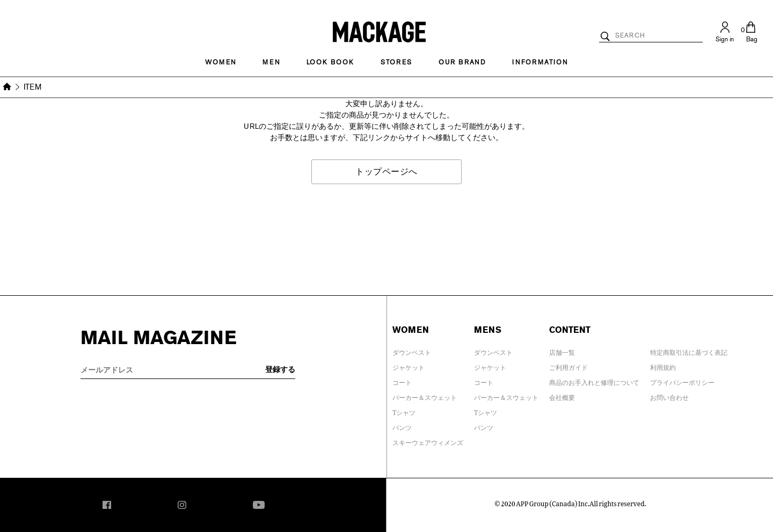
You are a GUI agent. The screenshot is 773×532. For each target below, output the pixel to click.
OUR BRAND (462, 62)
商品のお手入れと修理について (594, 381)
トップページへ (386, 172)
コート (402, 381)
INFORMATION (540, 62)
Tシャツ (404, 411)
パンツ (402, 426)
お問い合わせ (669, 396)
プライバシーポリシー (682, 381)
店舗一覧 (562, 351)
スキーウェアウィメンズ (428, 441)
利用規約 (663, 366)
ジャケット (409, 366)
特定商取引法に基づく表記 (689, 351)
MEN (271, 62)
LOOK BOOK (330, 62)
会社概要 (562, 396)
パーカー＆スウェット (425, 396)
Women (221, 62)
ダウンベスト (412, 351)
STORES (396, 62)
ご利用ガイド (568, 366)
